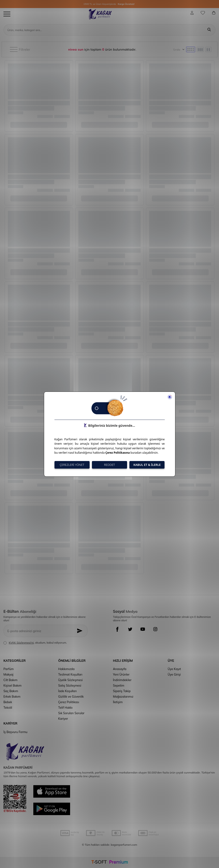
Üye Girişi (174, 674)
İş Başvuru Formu (15, 732)
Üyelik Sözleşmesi (70, 680)
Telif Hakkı (65, 708)
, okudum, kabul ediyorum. (35, 643)
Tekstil (8, 708)
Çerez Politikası (69, 702)
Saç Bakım (11, 691)
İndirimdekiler (122, 680)
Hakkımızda (66, 669)
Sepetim (119, 685)
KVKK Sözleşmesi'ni (21, 643)
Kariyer (63, 719)
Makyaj (8, 674)
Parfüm (9, 669)
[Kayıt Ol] (81, 631)
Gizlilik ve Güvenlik (71, 696)
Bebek (8, 702)
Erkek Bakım (12, 696)
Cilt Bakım (10, 680)
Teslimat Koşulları (70, 674)
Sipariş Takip (122, 691)
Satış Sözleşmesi (70, 685)
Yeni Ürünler (121, 674)
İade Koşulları (67, 691)
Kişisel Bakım (13, 685)
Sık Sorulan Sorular (71, 713)
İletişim (118, 702)
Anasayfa (120, 669)
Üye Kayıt (174, 669)
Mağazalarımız (123, 696)
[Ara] (209, 30)
